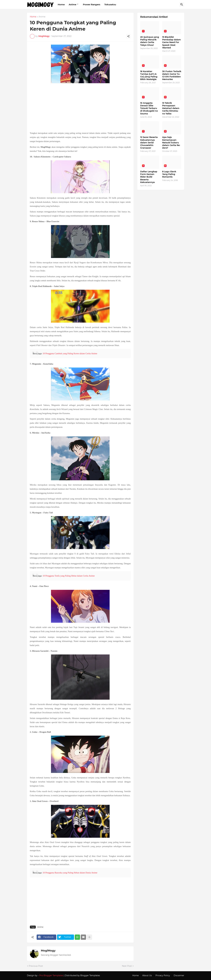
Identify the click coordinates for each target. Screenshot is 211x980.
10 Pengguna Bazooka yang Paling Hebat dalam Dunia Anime (70, 873)
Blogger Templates (90, 975)
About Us (147, 975)
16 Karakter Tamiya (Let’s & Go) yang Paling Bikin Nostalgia (149, 75)
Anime (72, 4)
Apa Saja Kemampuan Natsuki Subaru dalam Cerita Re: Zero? (171, 143)
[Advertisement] (80, 108)
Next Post (127, 966)
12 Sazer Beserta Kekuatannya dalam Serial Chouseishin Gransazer (149, 143)
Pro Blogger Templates (51, 975)
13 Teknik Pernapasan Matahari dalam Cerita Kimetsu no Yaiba (171, 108)
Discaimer (179, 975)
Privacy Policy (163, 975)
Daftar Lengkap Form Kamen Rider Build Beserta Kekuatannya (149, 177)
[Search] (182, 5)
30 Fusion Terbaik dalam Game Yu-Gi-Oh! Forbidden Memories (172, 75)
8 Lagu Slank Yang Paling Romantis (169, 174)
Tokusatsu (110, 4)
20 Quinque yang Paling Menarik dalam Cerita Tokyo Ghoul (150, 41)
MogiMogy (48, 951)
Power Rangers (92, 4)
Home (61, 4)
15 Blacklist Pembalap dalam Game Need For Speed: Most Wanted (172, 42)
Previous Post (36, 966)
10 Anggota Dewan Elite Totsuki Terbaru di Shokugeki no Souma (149, 108)
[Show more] (89, 937)
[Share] (128, 36)
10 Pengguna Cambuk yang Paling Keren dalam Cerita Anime (70, 353)
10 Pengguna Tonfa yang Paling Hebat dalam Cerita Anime (69, 576)
